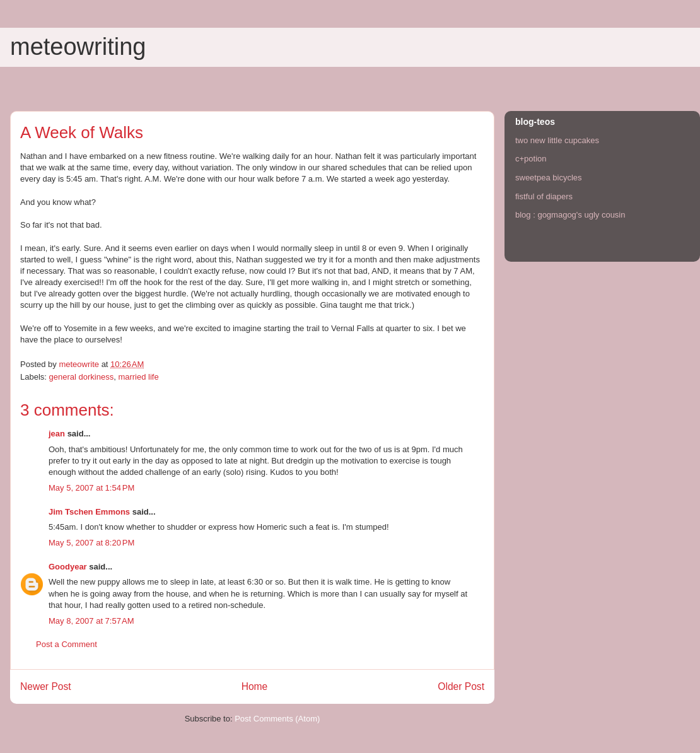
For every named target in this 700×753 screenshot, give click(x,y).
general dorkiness (82, 377)
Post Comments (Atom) (277, 719)
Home (255, 686)
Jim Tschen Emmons (89, 512)
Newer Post (46, 686)
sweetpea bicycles (549, 178)
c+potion (531, 159)
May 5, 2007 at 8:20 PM (91, 543)
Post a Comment (67, 644)
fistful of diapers (544, 196)
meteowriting (78, 47)
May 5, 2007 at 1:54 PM (91, 488)
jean (57, 434)
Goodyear (68, 567)
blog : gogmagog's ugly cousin (570, 215)
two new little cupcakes (557, 140)
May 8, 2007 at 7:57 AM (91, 621)
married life (138, 377)
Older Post (461, 686)
